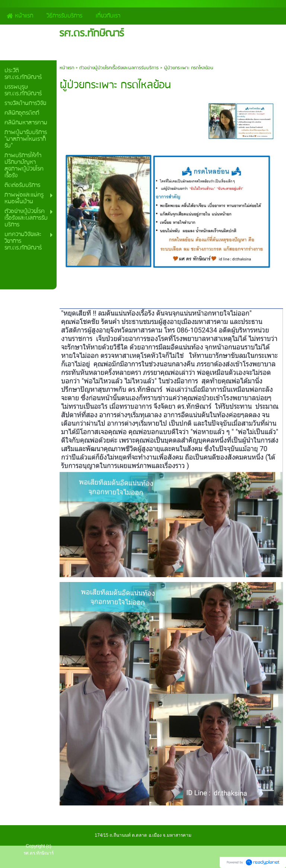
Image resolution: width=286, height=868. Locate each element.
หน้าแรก (67, 68)
